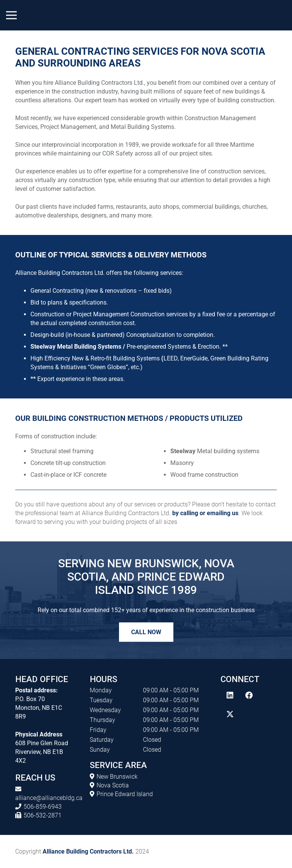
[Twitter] (230, 714)
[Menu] (11, 15)
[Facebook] (249, 695)
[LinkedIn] (230, 695)
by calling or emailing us (205, 513)
